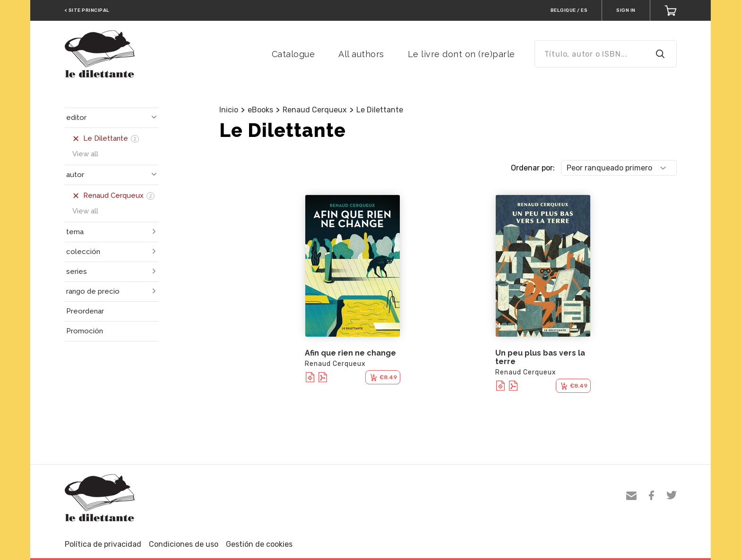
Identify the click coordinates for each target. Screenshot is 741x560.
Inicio (229, 110)
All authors (361, 54)
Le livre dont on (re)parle (461, 54)
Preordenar (85, 311)
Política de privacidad (103, 544)
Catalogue (293, 54)
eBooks (260, 110)
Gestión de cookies (259, 544)
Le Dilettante (380, 110)
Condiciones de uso (184, 544)
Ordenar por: (533, 168)
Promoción (85, 331)
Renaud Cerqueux (315, 110)
